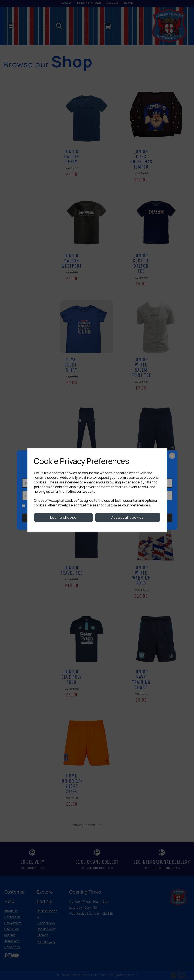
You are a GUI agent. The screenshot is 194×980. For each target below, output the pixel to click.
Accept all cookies (128, 517)
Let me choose (63, 517)
